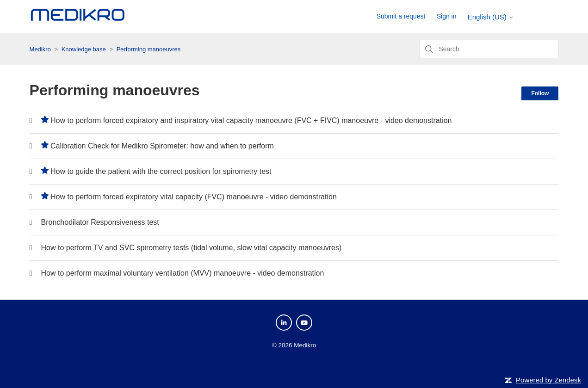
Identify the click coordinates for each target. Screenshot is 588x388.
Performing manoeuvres (149, 49)
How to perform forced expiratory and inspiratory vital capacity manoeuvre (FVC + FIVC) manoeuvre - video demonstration (251, 120)
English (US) (491, 17)
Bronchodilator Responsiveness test (100, 222)
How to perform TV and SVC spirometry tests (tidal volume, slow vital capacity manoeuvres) (192, 248)
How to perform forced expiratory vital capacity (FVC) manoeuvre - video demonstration (194, 197)
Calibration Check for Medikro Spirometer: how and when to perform (162, 146)
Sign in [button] (447, 16)
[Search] (489, 49)
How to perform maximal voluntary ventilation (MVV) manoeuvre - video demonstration (183, 273)
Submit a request (401, 16)
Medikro (40, 49)
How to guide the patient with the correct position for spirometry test (161, 171)
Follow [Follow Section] (540, 93)
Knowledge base (84, 49)
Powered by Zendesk (548, 380)
